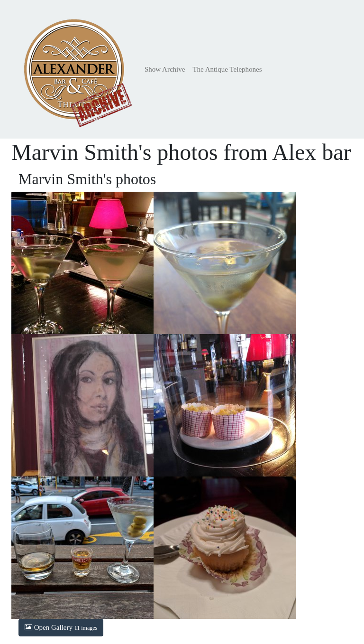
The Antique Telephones (227, 69)
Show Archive (165, 69)
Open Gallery (61, 627)
